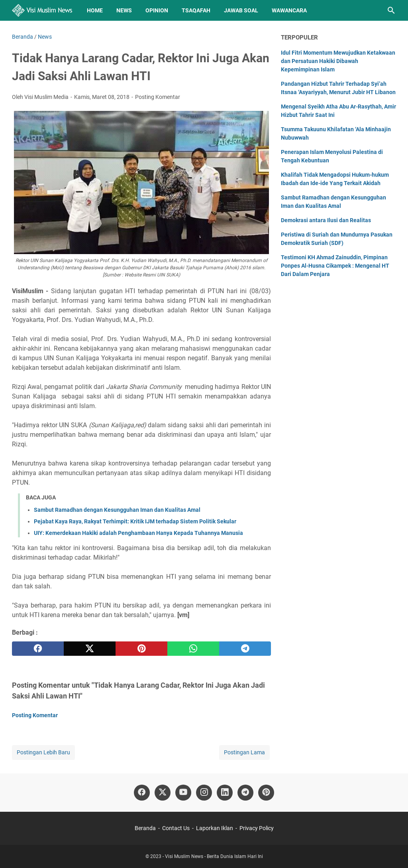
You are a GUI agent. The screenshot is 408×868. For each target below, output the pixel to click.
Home (95, 10)
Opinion (157, 10)
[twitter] (90, 649)
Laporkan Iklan (215, 828)
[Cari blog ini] (391, 10)
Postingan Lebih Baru (43, 752)
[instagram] (204, 793)
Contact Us (176, 828)
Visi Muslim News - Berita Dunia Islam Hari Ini (214, 856)
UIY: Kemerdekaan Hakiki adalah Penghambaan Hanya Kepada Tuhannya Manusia (138, 533)
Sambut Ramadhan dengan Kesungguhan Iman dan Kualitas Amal (117, 510)
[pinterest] (141, 649)
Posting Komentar (158, 97)
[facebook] (38, 649)
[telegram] (245, 649)
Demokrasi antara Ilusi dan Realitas (326, 220)
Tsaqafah (196, 10)
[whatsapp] (193, 649)
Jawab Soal (241, 10)
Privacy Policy (257, 828)
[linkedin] (225, 793)
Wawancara (289, 10)
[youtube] (183, 793)
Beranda (145, 828)
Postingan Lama (244, 752)
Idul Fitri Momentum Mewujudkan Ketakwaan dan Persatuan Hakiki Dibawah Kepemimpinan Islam (338, 61)
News (124, 10)
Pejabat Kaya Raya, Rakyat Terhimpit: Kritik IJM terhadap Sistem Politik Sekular (135, 521)
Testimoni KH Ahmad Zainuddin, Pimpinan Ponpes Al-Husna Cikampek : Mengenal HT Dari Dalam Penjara (335, 266)
